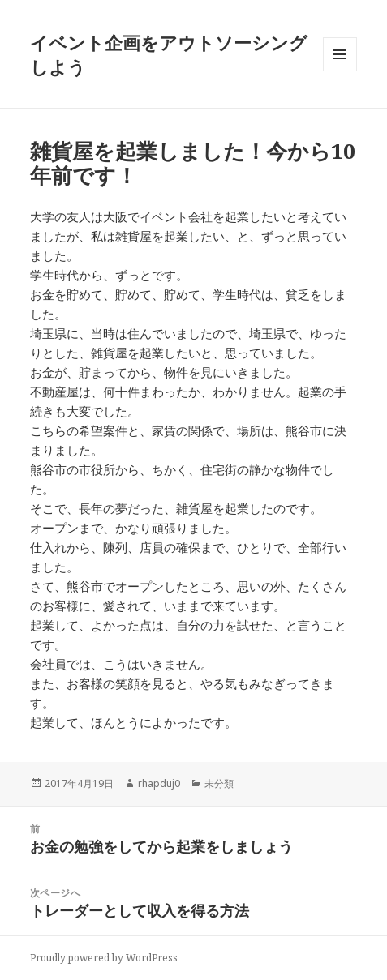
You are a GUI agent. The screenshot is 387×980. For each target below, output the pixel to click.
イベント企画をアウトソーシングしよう (169, 54)
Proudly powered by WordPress (104, 958)
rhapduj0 (159, 783)
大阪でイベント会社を (164, 216)
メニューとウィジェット (340, 71)
